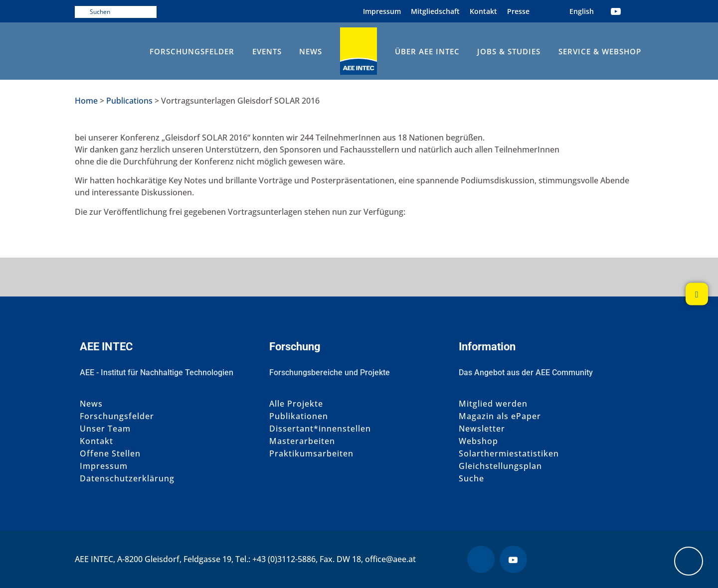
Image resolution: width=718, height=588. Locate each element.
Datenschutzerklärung (127, 479)
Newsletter (482, 429)
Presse (518, 11)
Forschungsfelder (192, 51)
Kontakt (483, 11)
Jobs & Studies (509, 51)
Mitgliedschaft (435, 11)
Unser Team (105, 429)
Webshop (478, 441)
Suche (471, 479)
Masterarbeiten (302, 441)
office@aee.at (390, 559)
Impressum (382, 11)
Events (267, 51)
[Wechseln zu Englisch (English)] (582, 11)
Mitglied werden (493, 404)
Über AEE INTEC (427, 51)
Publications (129, 101)
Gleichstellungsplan (500, 466)
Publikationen (299, 416)
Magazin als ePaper (500, 416)
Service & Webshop (600, 51)
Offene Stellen (110, 454)
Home (86, 101)
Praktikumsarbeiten (311, 454)
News (311, 51)
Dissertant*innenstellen (320, 429)
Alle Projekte (296, 404)
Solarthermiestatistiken (509, 454)
